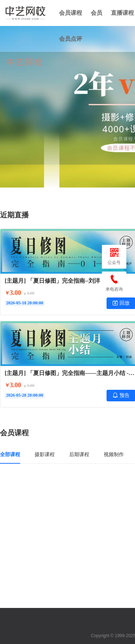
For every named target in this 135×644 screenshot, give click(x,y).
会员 (96, 13)
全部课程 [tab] (10, 454)
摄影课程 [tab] (45, 454)
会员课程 (71, 13)
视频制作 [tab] (114, 454)
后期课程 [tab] (79, 454)
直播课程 (122, 13)
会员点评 (71, 39)
